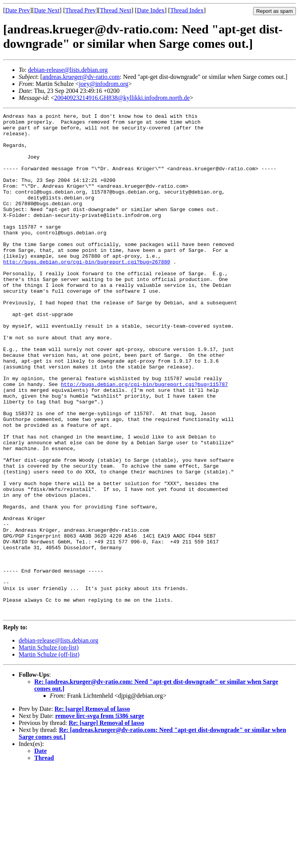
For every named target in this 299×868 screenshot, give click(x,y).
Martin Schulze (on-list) (49, 748)
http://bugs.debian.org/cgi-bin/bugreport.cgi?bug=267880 (87, 292)
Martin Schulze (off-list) (49, 755)
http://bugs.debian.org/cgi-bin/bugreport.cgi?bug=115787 (144, 439)
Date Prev (18, 10)
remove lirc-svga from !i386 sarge (100, 816)
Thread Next (116, 10)
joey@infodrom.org (104, 84)
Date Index (151, 10)
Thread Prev (80, 10)
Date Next (47, 10)
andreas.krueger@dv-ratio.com (81, 77)
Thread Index (187, 10)
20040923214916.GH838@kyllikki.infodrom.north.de (122, 98)
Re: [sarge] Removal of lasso (92, 809)
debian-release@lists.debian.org (68, 70)
